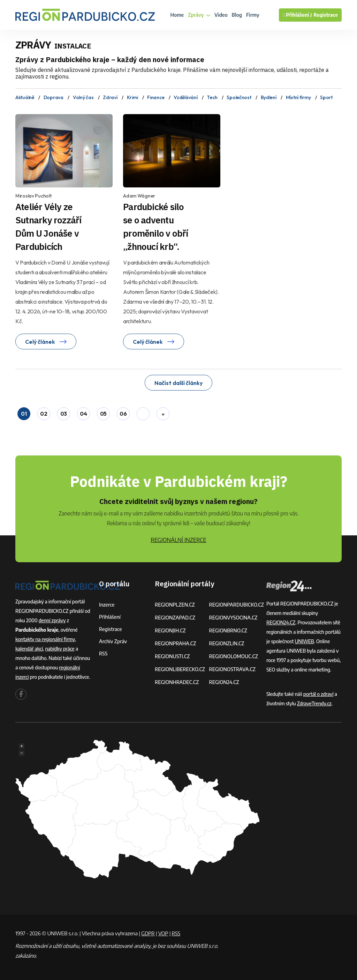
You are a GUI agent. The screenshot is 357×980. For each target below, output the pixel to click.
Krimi (132, 97)
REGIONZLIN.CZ (226, 643)
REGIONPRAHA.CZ (175, 643)
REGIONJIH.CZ (170, 630)
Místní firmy (298, 97)
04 (83, 414)
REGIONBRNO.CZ (228, 630)
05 (103, 414)
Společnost (239, 97)
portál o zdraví (318, 694)
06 (123, 414)
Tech (212, 97)
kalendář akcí (29, 649)
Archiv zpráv (113, 641)
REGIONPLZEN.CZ (175, 605)
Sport (326, 97)
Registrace (326, 15)
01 (24, 414)
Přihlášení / (297, 15)
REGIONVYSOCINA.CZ (233, 618)
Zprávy (199, 15)
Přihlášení (110, 617)
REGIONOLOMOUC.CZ (233, 656)
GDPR (148, 933)
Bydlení (269, 97)
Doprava (54, 97)
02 (44, 414)
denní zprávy (52, 620)
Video (221, 15)
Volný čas (83, 97)
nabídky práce (60, 649)
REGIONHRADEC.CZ (177, 682)
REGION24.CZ (224, 682)
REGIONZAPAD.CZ (175, 618)
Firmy (253, 15)
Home (177, 15)
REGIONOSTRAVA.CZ (232, 669)
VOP (163, 933)
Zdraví (110, 97)
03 (64, 414)
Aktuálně (25, 97)
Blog (237, 15)
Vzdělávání (185, 97)
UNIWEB (305, 641)
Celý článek (46, 342)
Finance (156, 97)
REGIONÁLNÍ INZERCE (178, 540)
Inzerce (107, 605)
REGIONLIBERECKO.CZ (180, 669)
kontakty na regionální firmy (45, 639)
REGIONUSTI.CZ (172, 656)
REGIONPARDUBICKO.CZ (236, 605)
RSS (103, 654)
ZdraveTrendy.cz (314, 703)
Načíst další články (178, 383)
